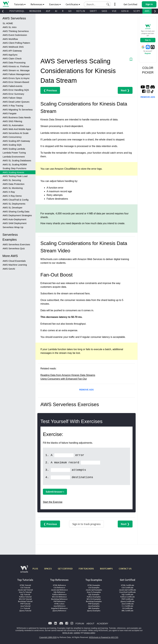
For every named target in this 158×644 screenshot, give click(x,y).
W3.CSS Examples (94, 599)
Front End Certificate (128, 592)
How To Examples (94, 592)
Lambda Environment (14, 157)
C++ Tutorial (25, 608)
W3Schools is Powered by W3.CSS (104, 637)
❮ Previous (50, 90)
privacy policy (90, 633)
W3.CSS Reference (59, 597)
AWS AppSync (10, 55)
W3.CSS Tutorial (25, 599)
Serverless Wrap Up (13, 227)
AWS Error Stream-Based (16, 82)
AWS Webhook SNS (13, 47)
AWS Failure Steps (12, 98)
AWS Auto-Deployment (14, 219)
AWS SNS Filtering (12, 121)
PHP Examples (94, 604)
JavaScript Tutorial (25, 590)
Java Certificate (128, 604)
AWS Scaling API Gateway (16, 141)
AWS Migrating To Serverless (18, 110)
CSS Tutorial (25, 587)
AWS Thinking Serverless (16, 31)
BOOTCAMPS (106, 569)
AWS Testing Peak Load (15, 176)
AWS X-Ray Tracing (13, 106)
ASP (48, 11)
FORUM (80, 623)
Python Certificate (128, 597)
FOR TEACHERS (86, 569)
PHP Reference (59, 601)
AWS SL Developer (12, 208)
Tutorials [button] (20, 4)
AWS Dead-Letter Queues (16, 102)
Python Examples (94, 597)
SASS (104, 11)
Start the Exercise (53, 502)
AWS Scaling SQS (12, 145)
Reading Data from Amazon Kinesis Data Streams (68, 375)
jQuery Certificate (128, 601)
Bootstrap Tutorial (25, 601)
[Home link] (6, 4)
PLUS (35, 569)
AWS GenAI (9, 269)
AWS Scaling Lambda (14, 149)
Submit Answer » (55, 492)
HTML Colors (59, 604)
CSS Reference (59, 587)
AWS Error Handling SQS (16, 90)
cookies (77, 633)
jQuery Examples (94, 611)
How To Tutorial (25, 592)
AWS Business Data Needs (17, 117)
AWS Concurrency (12, 137)
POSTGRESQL (17, 11)
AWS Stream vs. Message (16, 70)
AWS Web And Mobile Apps (17, 129)
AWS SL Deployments (14, 204)
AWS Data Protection (14, 184)
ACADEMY (102, 623)
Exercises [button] (55, 4)
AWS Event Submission (15, 35)
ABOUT (90, 623)
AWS (147, 11)
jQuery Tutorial (25, 611)
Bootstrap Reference (59, 599)
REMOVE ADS (87, 390)
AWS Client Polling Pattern (16, 43)
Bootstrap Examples (94, 601)
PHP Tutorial (25, 604)
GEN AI (125, 11)
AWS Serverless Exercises (16, 244)
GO (70, 11)
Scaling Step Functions (14, 168)
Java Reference (59, 606)
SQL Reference (59, 592)
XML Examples (94, 608)
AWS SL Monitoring (13, 188)
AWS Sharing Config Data (16, 212)
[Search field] (97, 4)
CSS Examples (94, 587)
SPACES (48, 569)
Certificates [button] (73, 4)
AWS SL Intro (10, 27)
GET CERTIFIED (65, 569)
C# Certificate (127, 608)
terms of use (68, 633)
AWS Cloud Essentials (14, 261)
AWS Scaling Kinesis (13, 172)
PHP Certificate (128, 599)
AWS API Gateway (12, 51)
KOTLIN (81, 11)
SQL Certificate (127, 594)
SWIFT (93, 11)
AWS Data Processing (14, 63)
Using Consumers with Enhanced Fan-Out (64, 379)
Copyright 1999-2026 (48, 637)
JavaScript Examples (94, 590)
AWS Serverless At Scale (16, 133)
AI (56, 11)
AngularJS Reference (59, 608)
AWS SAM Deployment (15, 223)
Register (148, 53)
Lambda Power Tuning (14, 153)
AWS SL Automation (13, 125)
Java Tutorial (25, 606)
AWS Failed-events (12, 86)
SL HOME (8, 23)
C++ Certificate (127, 606)
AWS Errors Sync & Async (16, 78)
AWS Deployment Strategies (17, 215)
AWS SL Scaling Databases (17, 160)
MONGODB (35, 11)
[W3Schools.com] (24, 571)
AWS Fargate (9, 113)
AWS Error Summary (13, 94)
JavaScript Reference (59, 590)
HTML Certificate (128, 585)
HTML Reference (59, 585)
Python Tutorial (25, 597)
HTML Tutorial (25, 585)
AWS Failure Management (16, 74)
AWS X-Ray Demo (12, 196)
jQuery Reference (59, 611)
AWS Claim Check (12, 59)
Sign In (148, 40)
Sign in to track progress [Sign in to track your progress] (86, 524)
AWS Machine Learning (15, 265)
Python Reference (59, 594)
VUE (114, 11)
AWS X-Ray (9, 192)
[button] (108, 4)
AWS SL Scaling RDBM (15, 164)
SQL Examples (94, 594)
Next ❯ (125, 90)
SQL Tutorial (25, 594)
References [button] (37, 4)
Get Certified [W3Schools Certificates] (130, 4)
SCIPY (137, 11)
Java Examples (94, 606)
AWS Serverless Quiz (14, 248)
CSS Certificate (127, 587)
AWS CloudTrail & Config (16, 200)
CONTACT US (125, 569)
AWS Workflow (10, 39)
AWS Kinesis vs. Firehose (16, 66)
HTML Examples (94, 585)
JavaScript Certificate (127, 590)
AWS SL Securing (12, 180)
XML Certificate (127, 611)
